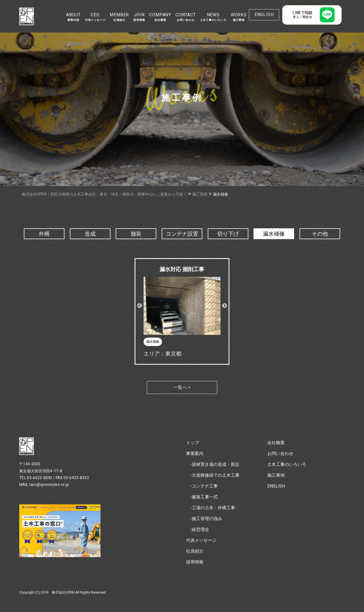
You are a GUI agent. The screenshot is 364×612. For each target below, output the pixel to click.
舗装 (136, 234)
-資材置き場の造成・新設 (215, 464)
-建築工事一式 (204, 497)
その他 (320, 234)
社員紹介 (195, 551)
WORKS (239, 17)
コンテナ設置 (182, 234)
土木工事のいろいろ (287, 464)
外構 (44, 234)
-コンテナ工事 (204, 486)
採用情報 (195, 562)
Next (225, 306)
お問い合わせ (280, 454)
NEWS (213, 17)
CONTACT (186, 17)
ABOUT (73, 17)
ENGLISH (264, 15)
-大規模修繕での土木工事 (215, 475)
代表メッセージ (201, 540)
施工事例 (276, 475)
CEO (95, 17)
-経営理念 (200, 529)
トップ (193, 443)
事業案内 (195, 454)
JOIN (139, 17)
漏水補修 (274, 234)
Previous (139, 306)
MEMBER (119, 17)
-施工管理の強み (206, 519)
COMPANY (160, 17)
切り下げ (228, 234)
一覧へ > (182, 387)
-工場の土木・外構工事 (213, 508)
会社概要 (276, 443)
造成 (90, 234)
